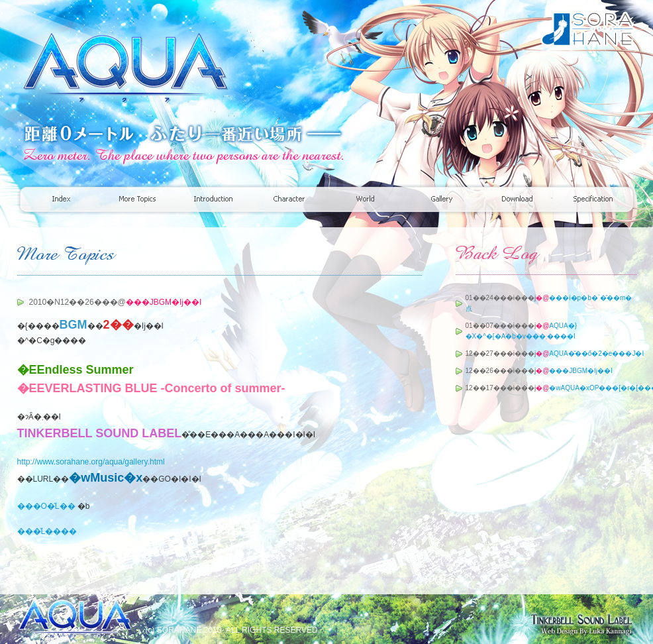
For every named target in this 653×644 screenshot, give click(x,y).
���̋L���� (47, 531)
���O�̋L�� (46, 506)
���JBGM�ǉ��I (581, 371)
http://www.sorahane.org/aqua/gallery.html (91, 462)
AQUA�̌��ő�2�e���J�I (596, 353)
